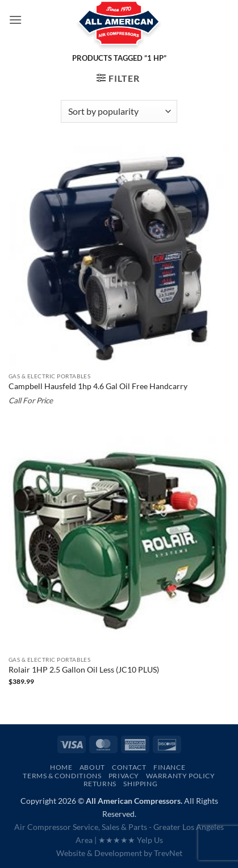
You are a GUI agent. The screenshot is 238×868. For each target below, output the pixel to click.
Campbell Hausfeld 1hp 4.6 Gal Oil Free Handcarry (98, 386)
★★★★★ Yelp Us (131, 840)
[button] (15, 20)
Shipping (140, 784)
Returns (100, 784)
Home (61, 767)
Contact (129, 767)
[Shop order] (119, 111)
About (92, 767)
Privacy (124, 776)
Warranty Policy (180, 776)
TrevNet (168, 853)
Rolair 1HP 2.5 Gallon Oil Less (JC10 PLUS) (84, 670)
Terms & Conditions (62, 776)
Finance (169, 767)
